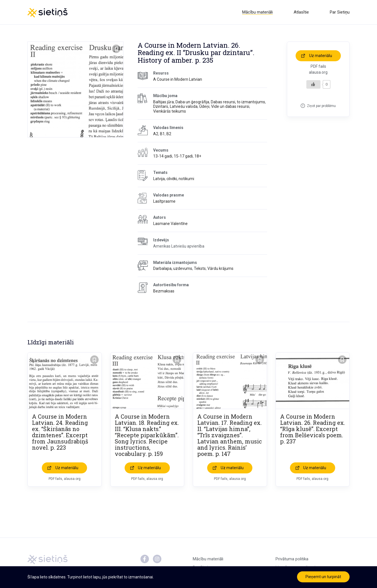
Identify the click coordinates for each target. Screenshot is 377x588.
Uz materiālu (321, 56)
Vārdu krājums (220, 268)
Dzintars (161, 106)
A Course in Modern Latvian (178, 79)
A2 (156, 134)
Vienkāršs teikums (170, 111)
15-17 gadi (183, 156)
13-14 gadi (163, 156)
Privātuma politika (292, 559)
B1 (162, 134)
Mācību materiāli (257, 12)
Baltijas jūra (163, 102)
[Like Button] (313, 84)
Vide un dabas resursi (230, 106)
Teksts (200, 268)
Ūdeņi (204, 106)
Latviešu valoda (184, 106)
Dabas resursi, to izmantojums (238, 102)
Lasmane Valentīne (170, 224)
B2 (169, 134)
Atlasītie (301, 12)
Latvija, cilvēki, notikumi (174, 179)
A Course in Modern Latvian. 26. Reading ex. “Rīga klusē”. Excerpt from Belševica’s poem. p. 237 (313, 429)
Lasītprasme (164, 201)
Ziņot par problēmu (321, 106)
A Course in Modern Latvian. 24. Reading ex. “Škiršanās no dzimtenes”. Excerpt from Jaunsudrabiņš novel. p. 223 (60, 432)
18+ (198, 156)
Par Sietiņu (340, 12)
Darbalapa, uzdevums (173, 268)
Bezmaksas (164, 291)
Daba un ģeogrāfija (192, 102)
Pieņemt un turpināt (323, 577)
